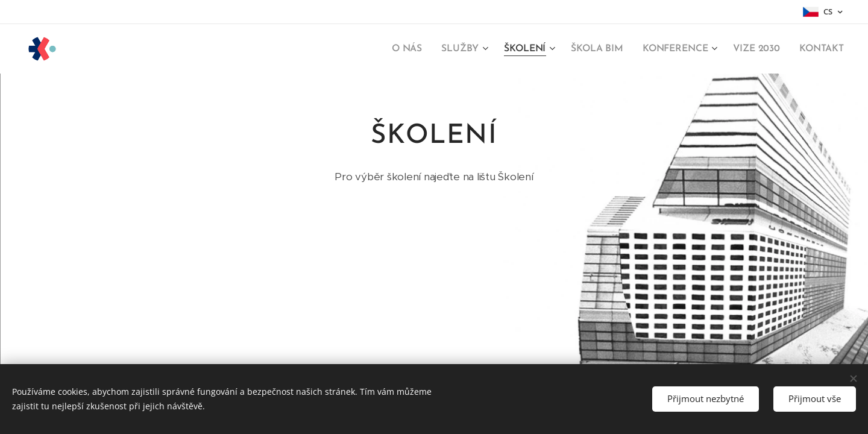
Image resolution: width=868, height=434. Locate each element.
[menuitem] (414, 49)
